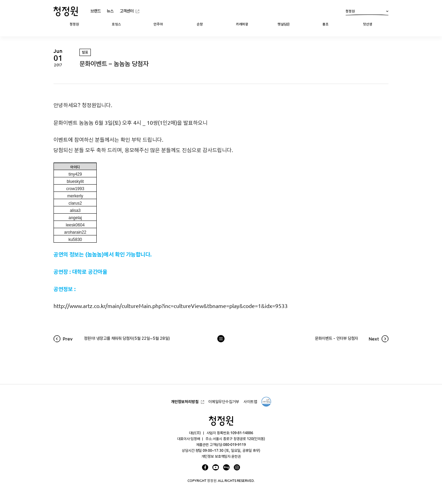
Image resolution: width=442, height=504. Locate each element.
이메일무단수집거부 (224, 402)
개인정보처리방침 (185, 402)
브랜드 (96, 11)
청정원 (367, 12)
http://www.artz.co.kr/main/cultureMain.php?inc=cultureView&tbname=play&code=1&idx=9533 (171, 306)
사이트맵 (250, 402)
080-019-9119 (234, 445)
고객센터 (127, 11)
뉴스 (110, 11)
